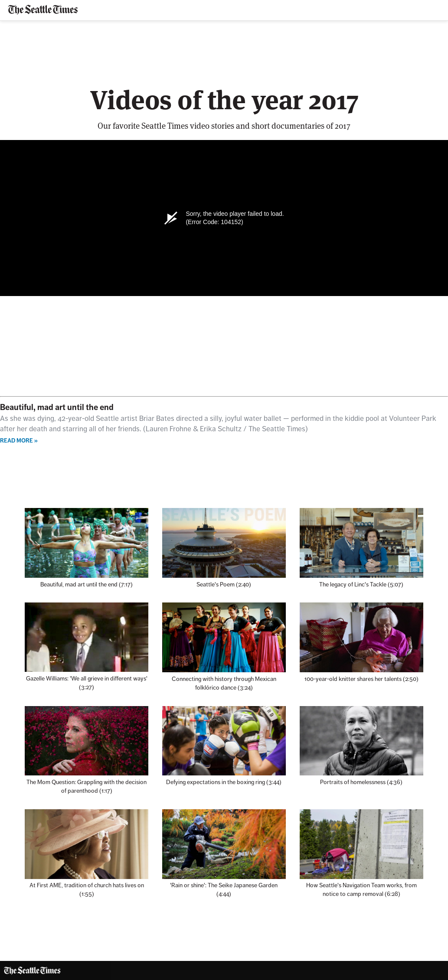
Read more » (19, 441)
